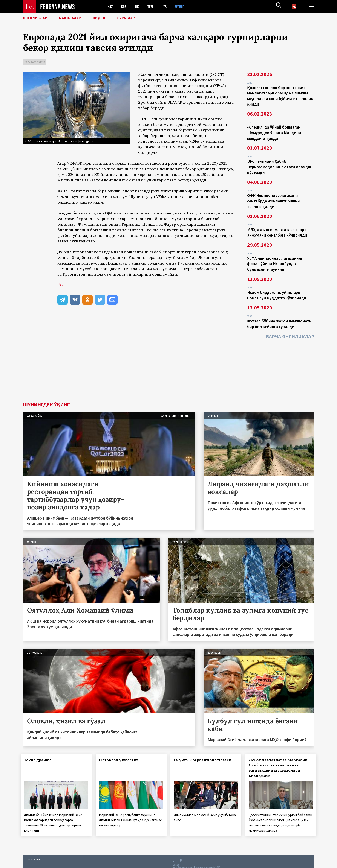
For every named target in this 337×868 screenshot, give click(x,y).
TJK (138, 7)
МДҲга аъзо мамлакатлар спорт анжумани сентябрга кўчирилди (277, 228)
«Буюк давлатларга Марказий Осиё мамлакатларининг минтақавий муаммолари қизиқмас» (280, 760)
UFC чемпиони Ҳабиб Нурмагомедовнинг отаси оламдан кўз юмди (280, 164)
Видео (112, 18)
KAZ (110, 7)
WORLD (183, 7)
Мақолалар (79, 18)
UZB (167, 7)
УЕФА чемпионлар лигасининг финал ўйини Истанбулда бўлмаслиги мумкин (275, 258)
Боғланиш (34, 855)
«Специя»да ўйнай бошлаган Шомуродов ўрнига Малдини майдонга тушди (274, 131)
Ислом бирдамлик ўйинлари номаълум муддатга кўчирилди (277, 289)
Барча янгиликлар (290, 329)
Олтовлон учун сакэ (121, 752)
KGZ (125, 7)
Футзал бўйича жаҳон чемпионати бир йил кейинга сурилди (279, 316)
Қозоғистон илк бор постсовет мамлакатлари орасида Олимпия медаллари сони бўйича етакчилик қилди (280, 95)
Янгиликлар (38, 18)
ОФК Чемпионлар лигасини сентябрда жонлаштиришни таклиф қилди (273, 197)
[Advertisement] (168, 362)
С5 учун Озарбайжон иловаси (205, 752)
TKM (152, 7)
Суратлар (142, 18)
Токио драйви (40, 752)
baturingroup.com (203, 863)
